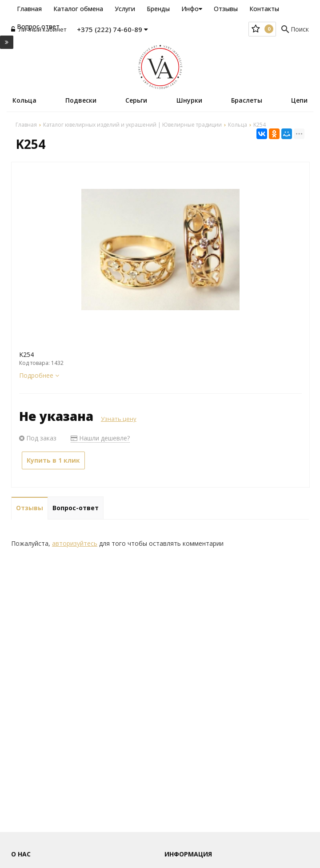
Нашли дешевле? (100, 438)
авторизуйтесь (75, 543)
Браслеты (247, 100)
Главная (29, 9)
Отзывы (226, 9)
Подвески (81, 100)
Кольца (24, 100)
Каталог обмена (78, 9)
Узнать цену (119, 419)
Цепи (299, 100)
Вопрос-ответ (76, 508)
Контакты (264, 9)
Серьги (136, 100)
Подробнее (39, 375)
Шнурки (189, 100)
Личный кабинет (39, 29)
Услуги (125, 9)
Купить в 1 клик (53, 460)
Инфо (192, 9)
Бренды (158, 9)
